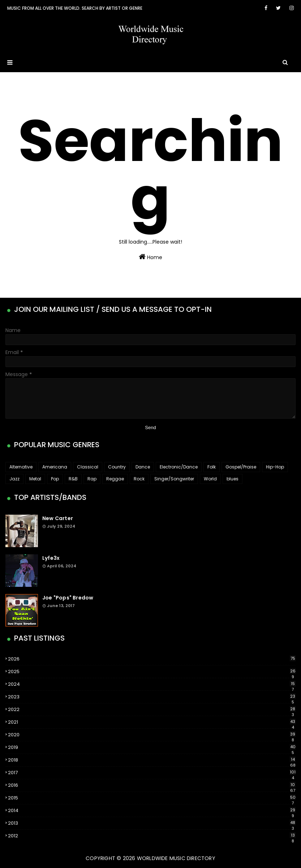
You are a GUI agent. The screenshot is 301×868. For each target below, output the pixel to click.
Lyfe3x (51, 558)
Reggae (115, 479)
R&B (73, 479)
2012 (152, 836)
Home (150, 257)
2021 (152, 722)
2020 (152, 735)
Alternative (21, 467)
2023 (152, 697)
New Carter (58, 518)
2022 (152, 710)
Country (117, 467)
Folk (212, 467)
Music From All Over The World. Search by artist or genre (75, 8)
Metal (35, 479)
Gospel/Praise (241, 467)
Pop (55, 479)
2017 (152, 773)
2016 (152, 785)
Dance (143, 467)
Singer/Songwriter (174, 479)
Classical (88, 467)
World (210, 479)
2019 (152, 747)
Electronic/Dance (179, 467)
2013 (152, 823)
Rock (139, 479)
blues (233, 479)
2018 (152, 760)
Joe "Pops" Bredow (68, 598)
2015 (152, 798)
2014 (152, 811)
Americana (55, 467)
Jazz (14, 479)
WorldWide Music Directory (176, 858)
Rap (92, 479)
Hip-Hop (275, 467)
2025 (152, 672)
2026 (152, 659)
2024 (152, 684)
